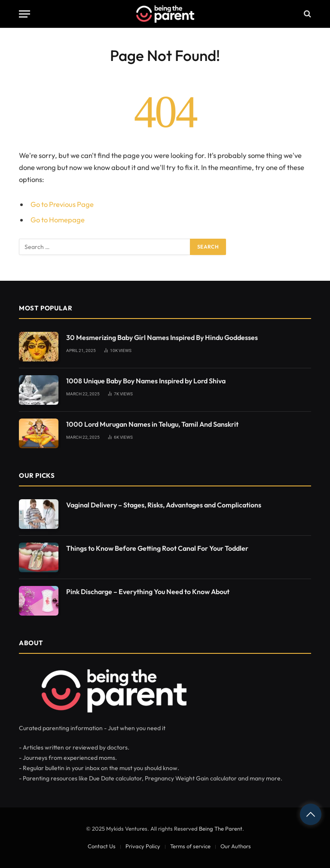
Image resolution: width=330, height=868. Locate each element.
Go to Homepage (58, 220)
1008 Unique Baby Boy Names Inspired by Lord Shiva (146, 381)
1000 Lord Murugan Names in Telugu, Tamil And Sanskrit (152, 424)
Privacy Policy (143, 846)
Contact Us (102, 846)
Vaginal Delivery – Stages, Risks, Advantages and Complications (164, 505)
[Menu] (24, 14)
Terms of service (190, 846)
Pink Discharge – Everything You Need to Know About (148, 592)
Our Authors (236, 846)
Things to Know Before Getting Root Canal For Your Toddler (157, 548)
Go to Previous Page (62, 204)
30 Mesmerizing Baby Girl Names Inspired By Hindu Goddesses (162, 337)
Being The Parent (221, 829)
